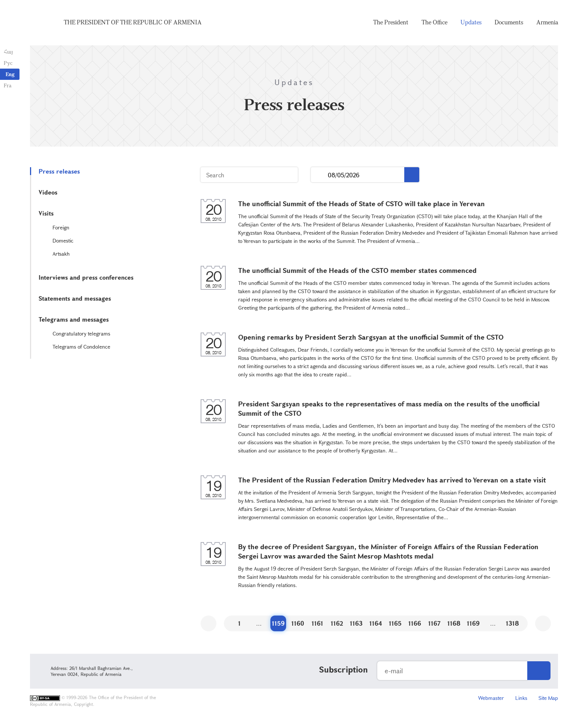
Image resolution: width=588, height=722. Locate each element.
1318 (512, 623)
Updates (471, 22)
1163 (356, 623)
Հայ (8, 52)
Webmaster (491, 698)
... (319, 175)
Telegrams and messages (74, 319)
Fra (8, 85)
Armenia (547, 22)
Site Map (548, 698)
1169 (473, 623)
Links (521, 698)
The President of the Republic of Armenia (133, 22)
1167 (434, 623)
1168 (454, 623)
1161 (317, 623)
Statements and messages (75, 298)
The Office (434, 22)
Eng (10, 74)
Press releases (59, 171)
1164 (376, 623)
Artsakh (61, 254)
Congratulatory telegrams (81, 333)
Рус (8, 63)
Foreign (61, 227)
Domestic (63, 240)
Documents (509, 22)
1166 (415, 623)
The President (391, 22)
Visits (46, 213)
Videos (48, 192)
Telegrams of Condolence (81, 347)
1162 (337, 623)
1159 (278, 623)
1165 (395, 623)
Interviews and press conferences (86, 277)
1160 (298, 623)
